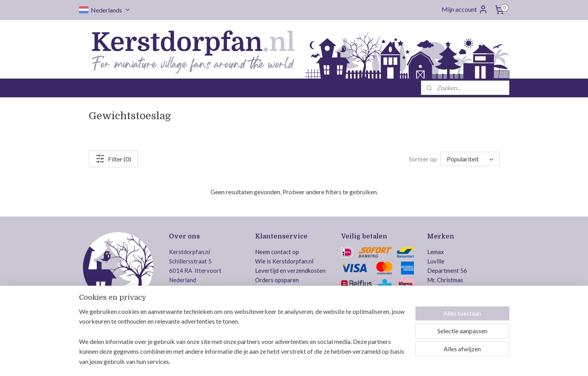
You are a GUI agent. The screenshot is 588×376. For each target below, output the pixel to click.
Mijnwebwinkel (374, 362)
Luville (436, 261)
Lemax (436, 252)
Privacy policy (273, 327)
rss (283, 362)
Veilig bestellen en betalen (375, 317)
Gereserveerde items (282, 308)
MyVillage (441, 317)
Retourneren (272, 289)
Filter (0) (113, 159)
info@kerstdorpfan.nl (213, 301)
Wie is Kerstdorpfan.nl (284, 261)
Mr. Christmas (445, 280)
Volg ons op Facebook (214, 317)
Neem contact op (277, 252)
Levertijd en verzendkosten (290, 270)
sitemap (269, 362)
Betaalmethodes (276, 299)
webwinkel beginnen (310, 362)
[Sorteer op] (470, 159)
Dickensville (443, 289)
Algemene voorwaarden (286, 317)
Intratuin (439, 299)
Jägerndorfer (444, 308)
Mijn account (465, 9)
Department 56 (447, 270)
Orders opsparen (277, 280)
